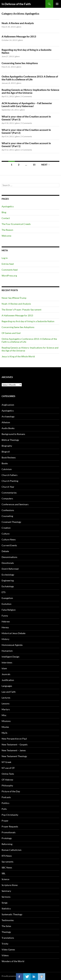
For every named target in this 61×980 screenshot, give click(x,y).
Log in (5, 258)
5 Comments (27, 123)
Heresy (5, 627)
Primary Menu (57, 4)
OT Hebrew (7, 780)
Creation (6, 528)
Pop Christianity (10, 815)
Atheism (6, 422)
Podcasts (6, 797)
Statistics (6, 908)
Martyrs (6, 709)
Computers (7, 498)
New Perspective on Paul (14, 739)
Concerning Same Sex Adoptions (20, 63)
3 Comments (27, 96)
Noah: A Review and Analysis (18, 23)
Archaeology (8, 416)
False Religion (9, 610)
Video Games (8, 949)
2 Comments (27, 150)
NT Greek (6, 762)
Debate (5, 551)
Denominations (9, 557)
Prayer (5, 821)
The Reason (7, 230)
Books (5, 463)
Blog (4, 212)
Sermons (6, 897)
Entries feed (8, 264)
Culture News (9, 539)
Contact (6, 218)
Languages (7, 686)
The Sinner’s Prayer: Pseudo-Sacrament (21, 310)
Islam (4, 668)
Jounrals (6, 674)
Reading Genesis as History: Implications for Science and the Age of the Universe (30, 91)
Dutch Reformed (10, 569)
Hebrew (6, 621)
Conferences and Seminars (15, 504)
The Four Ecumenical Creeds (16, 224)
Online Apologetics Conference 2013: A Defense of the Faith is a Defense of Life (30, 78)
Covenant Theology (11, 522)
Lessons (6, 703)
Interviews (7, 662)
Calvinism (7, 469)
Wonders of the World (13, 961)
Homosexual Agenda (12, 645)
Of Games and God (11, 333)
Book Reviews (9, 457)
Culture (6, 534)
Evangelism (7, 598)
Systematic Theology (12, 914)
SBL (3, 873)
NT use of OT (8, 768)
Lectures (6, 698)
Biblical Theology (10, 440)
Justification (8, 680)
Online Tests (8, 774)
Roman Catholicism (12, 850)
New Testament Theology (14, 756)
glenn (19, 27)
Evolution (7, 604)
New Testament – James (14, 750)
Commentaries (9, 493)
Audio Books (8, 428)
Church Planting (10, 481)
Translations (8, 938)
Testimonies (8, 920)
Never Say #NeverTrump (14, 298)
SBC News (7, 867)
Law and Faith (9, 692)
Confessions (8, 510)
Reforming (7, 844)
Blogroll (6, 452)
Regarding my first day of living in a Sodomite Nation (28, 321)
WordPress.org (9, 276)
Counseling (7, 516)
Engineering (8, 580)
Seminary (6, 891)
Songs (5, 903)
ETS (3, 592)
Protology (7, 838)
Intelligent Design (10, 657)
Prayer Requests (10, 826)
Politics (5, 803)
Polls (4, 809)
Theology (6, 932)
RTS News (7, 856)
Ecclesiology (8, 575)
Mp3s (4, 733)
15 (34, 165)
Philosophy (7, 785)
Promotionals (9, 832)
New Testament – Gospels (15, 744)
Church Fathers (10, 475)
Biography (7, 446)
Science (5, 879)
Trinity (5, 944)
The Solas (6, 926)
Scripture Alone (10, 885)
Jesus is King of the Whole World (18, 356)
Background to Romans (13, 434)
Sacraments (7, 862)
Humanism (7, 651)
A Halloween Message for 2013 (19, 36)
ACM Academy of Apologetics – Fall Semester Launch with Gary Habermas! (27, 105)
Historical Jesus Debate (14, 633)
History (5, 639)
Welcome (6, 236)
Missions (6, 721)
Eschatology (8, 586)
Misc (4, 715)
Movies (5, 727)
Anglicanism (8, 405)
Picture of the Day (11, 791)
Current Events (9, 545)
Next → (46, 165)
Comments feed (10, 270)
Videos (5, 955)
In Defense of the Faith (16, 4)
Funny (5, 616)
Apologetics (8, 206)
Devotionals (8, 563)
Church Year (8, 487)
